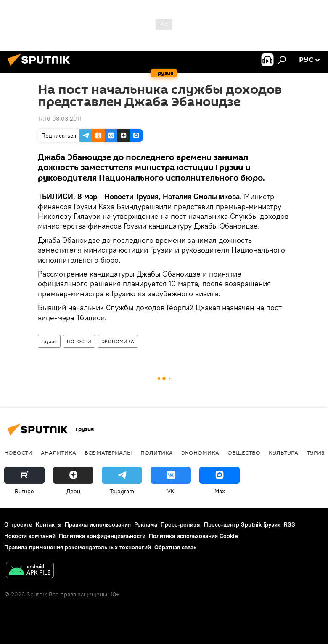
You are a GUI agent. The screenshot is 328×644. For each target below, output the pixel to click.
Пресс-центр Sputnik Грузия (242, 524)
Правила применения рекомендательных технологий (78, 547)
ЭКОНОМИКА (118, 341)
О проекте (18, 524)
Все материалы (108, 452)
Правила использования (98, 524)
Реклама (146, 524)
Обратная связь (175, 547)
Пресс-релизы (181, 524)
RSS (290, 524)
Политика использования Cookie (193, 536)
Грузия (49, 341)
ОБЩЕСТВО (244, 452)
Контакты (49, 524)
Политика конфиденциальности (102, 536)
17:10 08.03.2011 (60, 119)
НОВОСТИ (79, 341)
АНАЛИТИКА (58, 452)
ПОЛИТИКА (157, 452)
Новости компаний (30, 536)
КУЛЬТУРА (283, 452)
